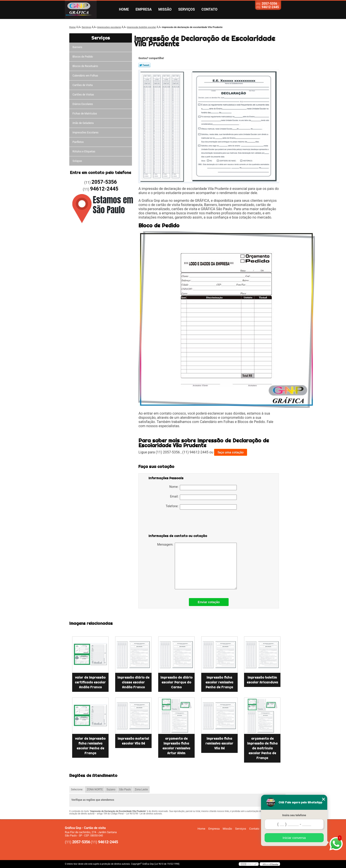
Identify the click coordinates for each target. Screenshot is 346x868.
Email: (203, 497)
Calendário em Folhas (85, 76)
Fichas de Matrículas (85, 114)
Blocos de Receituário (85, 66)
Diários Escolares (83, 104)
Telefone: (201, 507)
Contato (209, 9)
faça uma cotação (231, 452)
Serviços (187, 9)
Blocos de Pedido (83, 57)
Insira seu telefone (294, 815)
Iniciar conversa (294, 838)
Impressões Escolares (86, 133)
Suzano (111, 789)
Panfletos (78, 142)
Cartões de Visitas (83, 95)
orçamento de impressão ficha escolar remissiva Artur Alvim (176, 746)
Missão (165, 9)
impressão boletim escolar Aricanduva (262, 680)
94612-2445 (270, 7)
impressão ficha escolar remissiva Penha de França (219, 682)
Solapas (77, 161)
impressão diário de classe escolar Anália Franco (133, 682)
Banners (77, 47)
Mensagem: (197, 566)
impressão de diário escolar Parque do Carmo (176, 682)
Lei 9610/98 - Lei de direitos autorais (144, 814)
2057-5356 (269, 4)
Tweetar (144, 65)
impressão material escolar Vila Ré (133, 741)
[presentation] (177, 523)
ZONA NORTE (95, 789)
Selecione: (77, 789)
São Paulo (125, 789)
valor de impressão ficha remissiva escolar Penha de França (90, 746)
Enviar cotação (209, 602)
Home (124, 9)
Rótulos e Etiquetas (84, 152)
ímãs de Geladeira (83, 123)
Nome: (203, 488)
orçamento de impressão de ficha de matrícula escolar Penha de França (262, 748)
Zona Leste (141, 789)
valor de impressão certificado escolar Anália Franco (90, 682)
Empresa (144, 9)
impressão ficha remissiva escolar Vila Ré (219, 743)
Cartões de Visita (83, 85)
